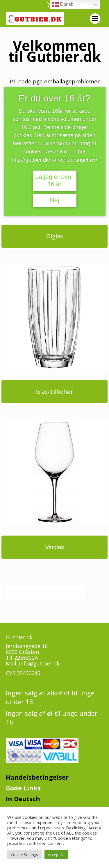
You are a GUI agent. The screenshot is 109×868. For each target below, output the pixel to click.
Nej (54, 200)
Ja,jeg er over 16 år (54, 181)
